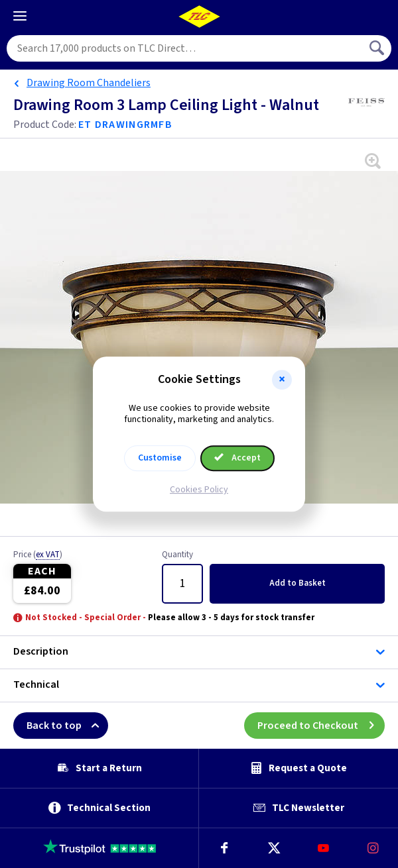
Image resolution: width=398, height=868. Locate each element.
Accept (237, 458)
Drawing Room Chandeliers (89, 83)
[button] (282, 380)
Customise (160, 458)
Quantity (177, 555)
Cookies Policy (199, 490)
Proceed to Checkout (321, 726)
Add (298, 583)
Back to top (67, 726)
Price (38, 555)
